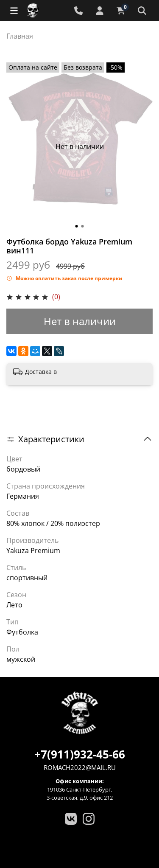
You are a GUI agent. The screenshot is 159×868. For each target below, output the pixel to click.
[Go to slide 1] (77, 226)
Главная (20, 36)
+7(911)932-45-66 (80, 754)
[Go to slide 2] (83, 226)
